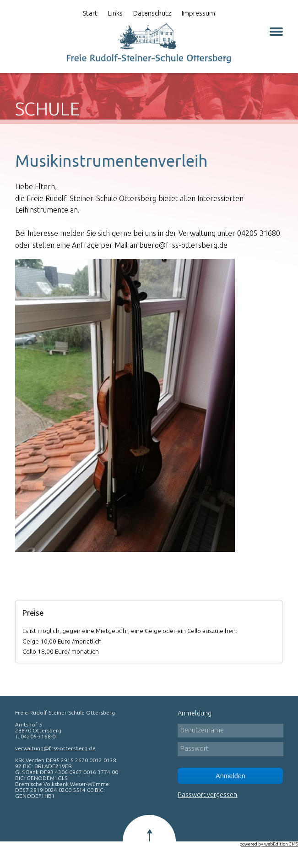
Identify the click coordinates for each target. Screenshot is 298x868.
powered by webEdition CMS (269, 844)
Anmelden (230, 776)
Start (90, 13)
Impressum (198, 13)
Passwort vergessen (207, 795)
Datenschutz (152, 13)
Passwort (194, 748)
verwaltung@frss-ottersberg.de (55, 748)
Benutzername (202, 730)
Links (115, 13)
